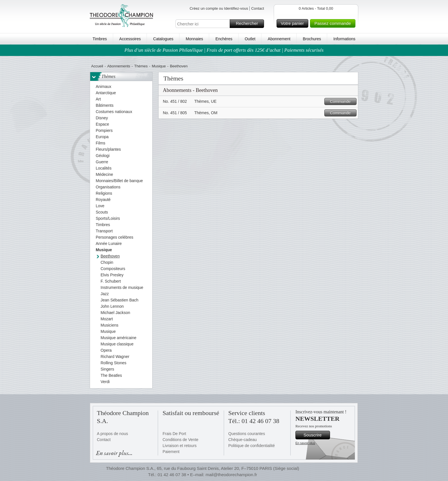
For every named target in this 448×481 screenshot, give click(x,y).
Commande (342, 101)
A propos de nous (112, 434)
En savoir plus (305, 443)
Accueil (97, 66)
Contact (258, 8)
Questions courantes (247, 434)
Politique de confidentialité (252, 446)
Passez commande (334, 23)
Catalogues (163, 39)
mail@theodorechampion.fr (231, 475)
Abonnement (279, 39)
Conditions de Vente (180, 440)
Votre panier (294, 23)
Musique (159, 66)
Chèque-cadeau (243, 440)
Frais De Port (174, 434)
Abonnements (119, 66)
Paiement (171, 452)
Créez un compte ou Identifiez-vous (219, 8)
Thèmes (141, 66)
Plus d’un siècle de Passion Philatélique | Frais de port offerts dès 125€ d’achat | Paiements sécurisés (224, 50)
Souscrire (316, 435)
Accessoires (130, 39)
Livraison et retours (180, 446)
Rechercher (249, 24)
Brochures (312, 39)
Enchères (224, 39)
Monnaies (194, 39)
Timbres (100, 39)
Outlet (250, 39)
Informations (344, 39)
